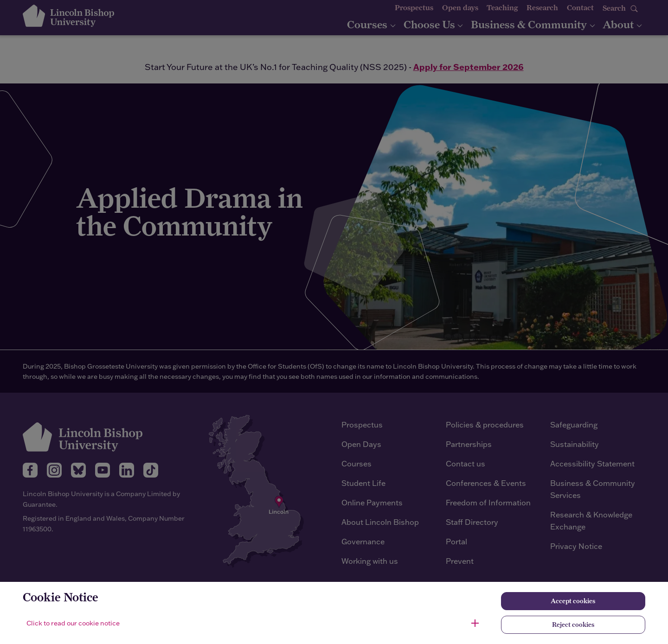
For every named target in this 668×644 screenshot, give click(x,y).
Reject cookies (573, 625)
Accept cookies (573, 601)
